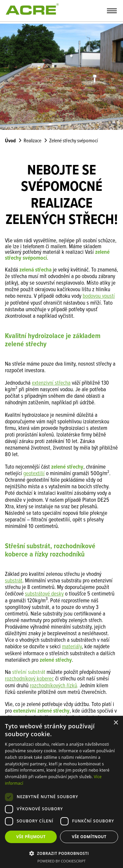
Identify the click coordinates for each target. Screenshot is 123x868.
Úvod (10, 141)
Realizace (32, 141)
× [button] (116, 723)
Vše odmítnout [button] (89, 837)
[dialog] (61, 792)
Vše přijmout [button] (31, 837)
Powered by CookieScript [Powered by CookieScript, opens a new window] (61, 861)
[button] (61, 853)
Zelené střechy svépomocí (73, 141)
